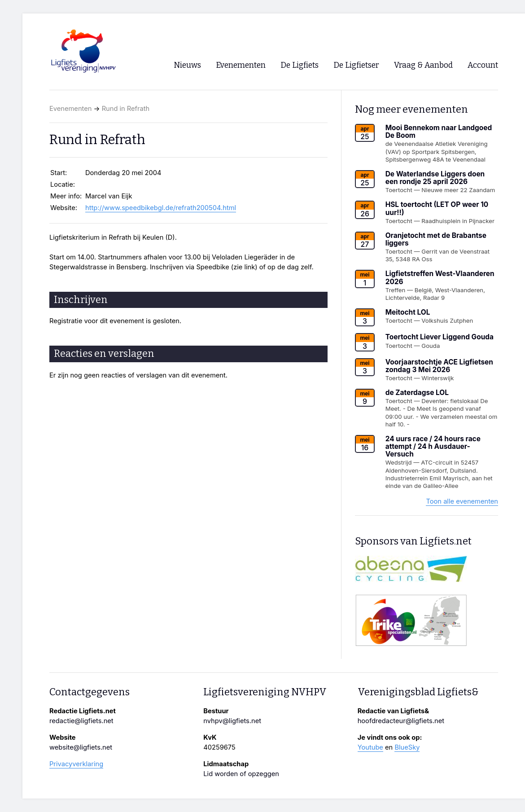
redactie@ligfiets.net (81, 721)
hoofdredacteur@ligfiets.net (401, 721)
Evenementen (70, 109)
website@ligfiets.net (81, 747)
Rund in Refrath (126, 109)
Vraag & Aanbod (423, 65)
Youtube (370, 747)
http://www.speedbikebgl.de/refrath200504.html (161, 208)
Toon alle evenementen (462, 501)
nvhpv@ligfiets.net (232, 721)
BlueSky (407, 747)
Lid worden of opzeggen (241, 774)
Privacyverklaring (76, 764)
